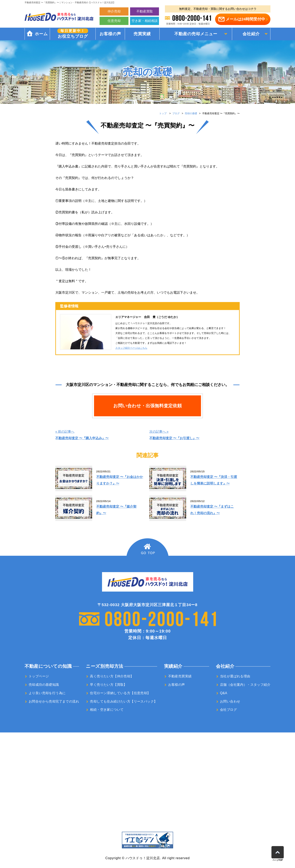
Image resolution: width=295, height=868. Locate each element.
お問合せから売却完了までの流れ (54, 701)
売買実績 (142, 34)
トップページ (39, 676)
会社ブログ (228, 710)
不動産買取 (145, 11)
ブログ (176, 113)
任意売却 (114, 21)
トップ (163, 113)
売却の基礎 (191, 113)
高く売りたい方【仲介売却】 (112, 676)
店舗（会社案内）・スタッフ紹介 (245, 685)
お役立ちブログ (73, 34)
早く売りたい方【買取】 (108, 685)
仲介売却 (114, 11)
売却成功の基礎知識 (44, 685)
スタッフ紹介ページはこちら (131, 348)
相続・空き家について (107, 710)
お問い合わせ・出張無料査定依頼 (147, 406)
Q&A (224, 693)
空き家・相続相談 (145, 21)
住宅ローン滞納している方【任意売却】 (120, 693)
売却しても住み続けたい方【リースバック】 (124, 701)
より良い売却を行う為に (47, 693)
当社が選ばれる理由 (235, 676)
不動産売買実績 (180, 676)
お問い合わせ (230, 701)
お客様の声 (110, 34)
